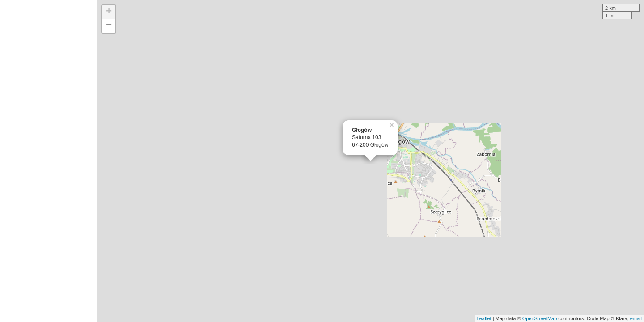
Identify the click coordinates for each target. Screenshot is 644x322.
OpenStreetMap (540, 318)
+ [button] (109, 12)
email (636, 318)
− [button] (109, 26)
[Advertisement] (48, 161)
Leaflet (484, 318)
